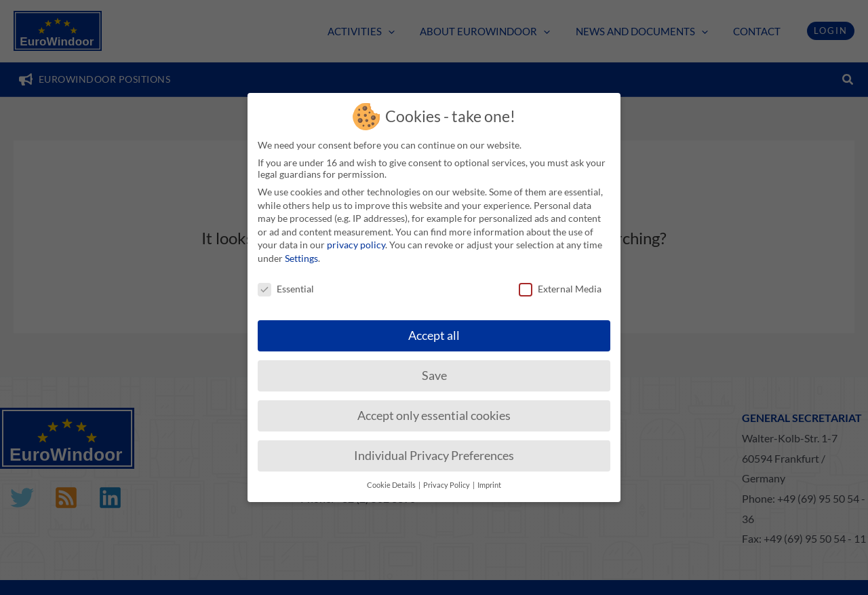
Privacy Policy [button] (447, 478)
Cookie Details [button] (392, 478)
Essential (286, 282)
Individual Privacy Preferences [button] (434, 449)
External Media (560, 282)
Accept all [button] (434, 329)
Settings (301, 251)
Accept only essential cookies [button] (434, 409)
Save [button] (434, 369)
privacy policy (356, 238)
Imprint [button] (489, 478)
